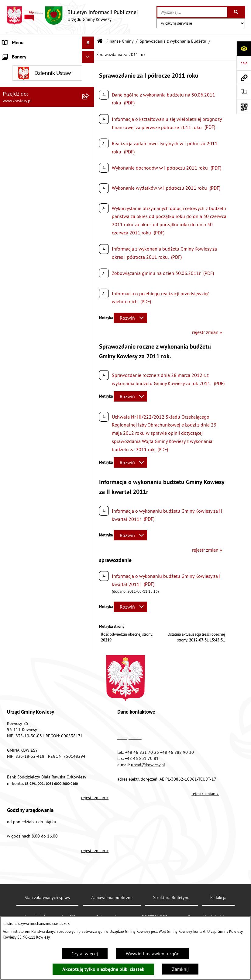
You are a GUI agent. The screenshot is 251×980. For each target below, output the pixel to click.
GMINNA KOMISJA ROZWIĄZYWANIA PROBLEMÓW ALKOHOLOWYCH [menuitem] (40, 748)
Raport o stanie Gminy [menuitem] (25, 606)
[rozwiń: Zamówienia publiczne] (89, 545)
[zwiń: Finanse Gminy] (89, 104)
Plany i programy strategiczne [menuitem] (33, 618)
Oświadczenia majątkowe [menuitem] (29, 557)
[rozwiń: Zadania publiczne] (89, 720)
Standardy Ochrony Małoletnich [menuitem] (35, 91)
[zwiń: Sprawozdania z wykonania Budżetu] (89, 136)
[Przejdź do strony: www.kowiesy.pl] (244, 78)
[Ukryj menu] (88, 43)
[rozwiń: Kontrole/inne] (89, 861)
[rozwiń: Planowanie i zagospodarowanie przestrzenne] (89, 642)
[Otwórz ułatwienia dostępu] (244, 48)
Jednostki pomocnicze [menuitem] (25, 593)
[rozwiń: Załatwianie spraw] (89, 776)
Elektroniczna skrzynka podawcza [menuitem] (37, 873)
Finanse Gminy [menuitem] (18, 104)
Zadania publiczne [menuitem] (22, 720)
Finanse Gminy (120, 41)
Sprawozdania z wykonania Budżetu (173, 41)
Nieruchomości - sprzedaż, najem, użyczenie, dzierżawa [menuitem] (36, 685)
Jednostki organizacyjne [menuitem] (27, 581)
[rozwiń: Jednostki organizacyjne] (89, 581)
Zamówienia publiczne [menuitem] (26, 545)
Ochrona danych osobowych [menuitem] (32, 910)
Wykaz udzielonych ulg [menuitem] (26, 764)
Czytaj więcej (85, 954)
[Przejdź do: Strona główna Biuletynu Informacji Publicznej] (100, 41)
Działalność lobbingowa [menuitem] (28, 788)
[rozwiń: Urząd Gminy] (89, 55)
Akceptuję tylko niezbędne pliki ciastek (103, 969)
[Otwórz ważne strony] (244, 92)
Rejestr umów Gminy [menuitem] (24, 732)
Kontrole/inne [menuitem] (17, 861)
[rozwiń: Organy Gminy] (89, 67)
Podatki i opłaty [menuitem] (19, 630)
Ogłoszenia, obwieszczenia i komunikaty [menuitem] (31, 665)
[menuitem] (47, 119)
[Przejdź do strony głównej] (72, 16)
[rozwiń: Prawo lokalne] (89, 79)
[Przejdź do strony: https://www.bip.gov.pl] (244, 63)
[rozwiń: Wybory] (89, 801)
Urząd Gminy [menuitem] (15, 55)
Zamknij (180, 969)
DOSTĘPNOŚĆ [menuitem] (17, 898)
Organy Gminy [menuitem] (17, 67)
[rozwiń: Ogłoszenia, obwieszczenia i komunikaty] (89, 662)
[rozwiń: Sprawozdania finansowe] (89, 529)
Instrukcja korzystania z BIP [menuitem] (31, 886)
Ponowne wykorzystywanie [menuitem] (30, 837)
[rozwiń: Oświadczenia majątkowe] (89, 557)
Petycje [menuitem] (10, 849)
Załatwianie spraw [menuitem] (21, 776)
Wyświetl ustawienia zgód (153, 954)
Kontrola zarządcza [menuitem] (22, 569)
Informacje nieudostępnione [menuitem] (32, 825)
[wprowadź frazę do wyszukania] (192, 12)
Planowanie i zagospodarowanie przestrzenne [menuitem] (36, 646)
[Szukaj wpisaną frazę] (237, 12)
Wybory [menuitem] (10, 800)
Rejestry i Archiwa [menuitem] (20, 813)
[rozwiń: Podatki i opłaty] (89, 630)
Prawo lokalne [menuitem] (17, 79)
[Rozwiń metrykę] (130, 318)
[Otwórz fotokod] (244, 107)
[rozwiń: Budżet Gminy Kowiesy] (89, 119)
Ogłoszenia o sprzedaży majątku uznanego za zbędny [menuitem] (36, 704)
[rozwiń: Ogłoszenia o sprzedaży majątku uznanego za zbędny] (89, 701)
